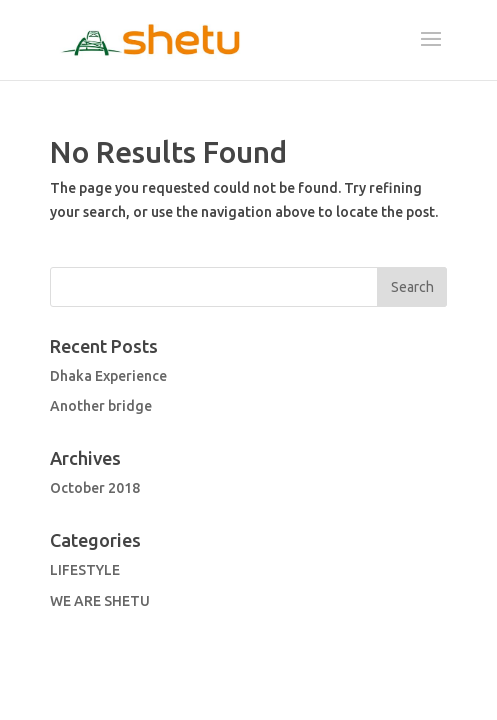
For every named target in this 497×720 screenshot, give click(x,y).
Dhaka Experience (108, 376)
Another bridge (101, 406)
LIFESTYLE (85, 570)
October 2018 (95, 488)
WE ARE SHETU (100, 601)
